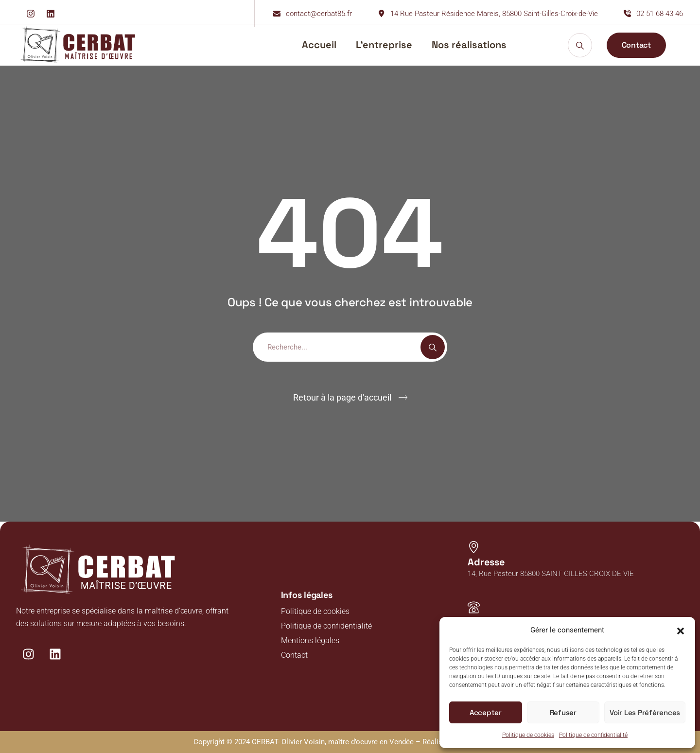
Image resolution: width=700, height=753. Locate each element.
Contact (294, 655)
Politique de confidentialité (593, 735)
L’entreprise (384, 45)
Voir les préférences (645, 712)
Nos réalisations (469, 45)
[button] (681, 630)
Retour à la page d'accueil (342, 397)
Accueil (319, 45)
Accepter (486, 712)
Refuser (563, 712)
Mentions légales (310, 640)
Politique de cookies (528, 735)
